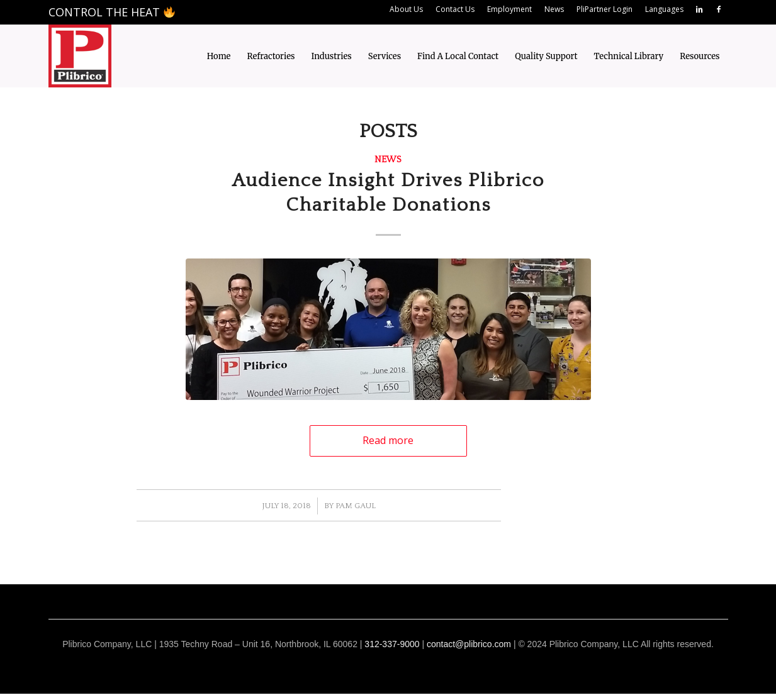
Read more (388, 440)
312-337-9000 (392, 644)
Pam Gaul (356, 506)
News (388, 160)
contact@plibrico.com (469, 644)
